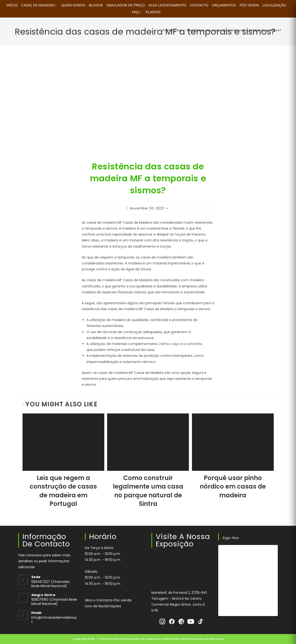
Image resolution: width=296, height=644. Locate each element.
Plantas (153, 12)
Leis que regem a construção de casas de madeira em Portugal (63, 491)
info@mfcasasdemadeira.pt (54, 620)
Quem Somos (73, 5)
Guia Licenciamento (167, 5)
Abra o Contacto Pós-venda (108, 600)
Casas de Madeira (39, 5)
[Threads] (181, 621)
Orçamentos (224, 5)
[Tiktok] (200, 621)
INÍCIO (12, 5)
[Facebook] (172, 621)
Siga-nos (231, 538)
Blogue (96, 5)
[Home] (157, 30)
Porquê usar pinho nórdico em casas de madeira (233, 487)
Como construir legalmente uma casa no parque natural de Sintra (148, 491)
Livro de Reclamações (103, 606)
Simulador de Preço (126, 5)
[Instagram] (162, 621)
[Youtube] (191, 621)
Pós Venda (249, 5)
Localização (274, 5)
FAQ (137, 12)
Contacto (199, 5)
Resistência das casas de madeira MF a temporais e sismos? (234, 30)
